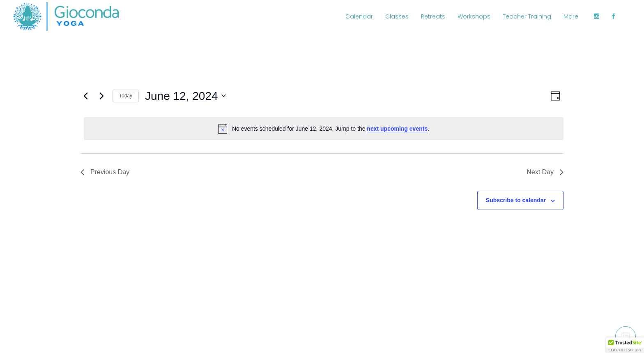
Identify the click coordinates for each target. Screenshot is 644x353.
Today (126, 96)
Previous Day (105, 172)
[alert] (324, 129)
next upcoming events (397, 129)
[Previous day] (85, 96)
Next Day (545, 172)
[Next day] (101, 96)
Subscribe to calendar (516, 200)
